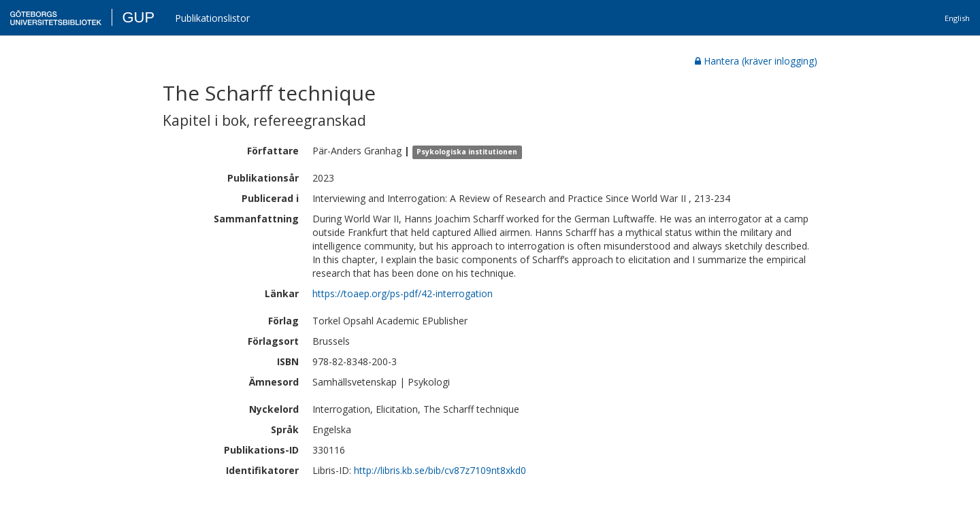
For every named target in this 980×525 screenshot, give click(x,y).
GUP (138, 17)
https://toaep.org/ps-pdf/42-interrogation (403, 293)
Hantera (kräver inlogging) (756, 61)
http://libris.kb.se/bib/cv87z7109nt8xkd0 (440, 470)
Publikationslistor (212, 18)
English (957, 18)
